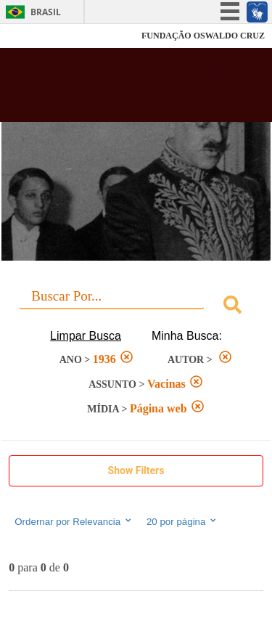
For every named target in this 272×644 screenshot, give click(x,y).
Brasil (46, 12)
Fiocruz (43, 36)
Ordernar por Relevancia (74, 521)
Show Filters (136, 470)
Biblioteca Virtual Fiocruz (116, 89)
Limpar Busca (86, 336)
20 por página (182, 521)
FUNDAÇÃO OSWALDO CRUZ (203, 36)
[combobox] (136, 307)
